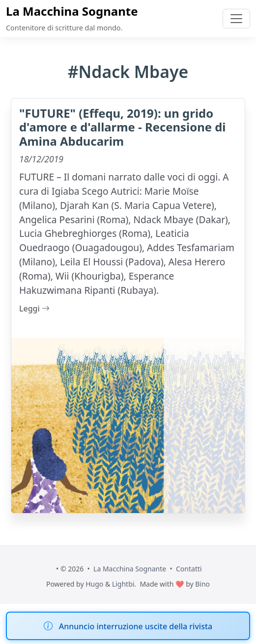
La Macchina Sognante (72, 11)
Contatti (189, 569)
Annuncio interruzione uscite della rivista (136, 626)
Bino (202, 584)
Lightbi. (124, 584)
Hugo (94, 584)
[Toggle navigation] (236, 19)
